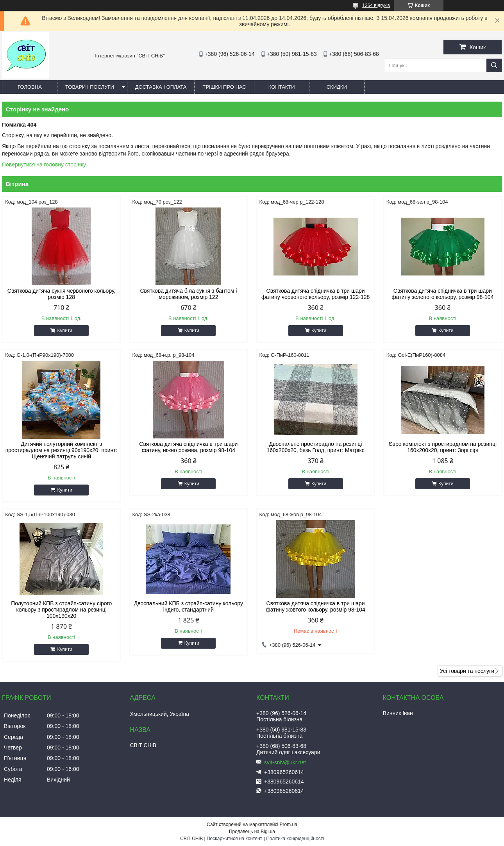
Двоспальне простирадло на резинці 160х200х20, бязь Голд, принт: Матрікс (315, 447)
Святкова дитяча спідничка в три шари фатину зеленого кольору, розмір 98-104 (442, 294)
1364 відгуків (376, 5)
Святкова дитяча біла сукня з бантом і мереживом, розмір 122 (188, 294)
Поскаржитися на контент (234, 839)
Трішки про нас (224, 87)
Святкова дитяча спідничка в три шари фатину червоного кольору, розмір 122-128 (315, 294)
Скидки (337, 87)
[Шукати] (494, 65)
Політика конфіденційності (295, 839)
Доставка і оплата (161, 87)
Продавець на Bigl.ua (252, 832)
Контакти (282, 87)
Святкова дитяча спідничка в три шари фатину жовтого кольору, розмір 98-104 (315, 606)
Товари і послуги (90, 87)
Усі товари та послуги (467, 671)
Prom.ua (289, 825)
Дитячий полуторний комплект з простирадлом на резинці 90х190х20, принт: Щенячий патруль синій (62, 450)
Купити (64, 331)
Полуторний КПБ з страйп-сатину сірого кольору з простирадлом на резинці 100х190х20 (61, 610)
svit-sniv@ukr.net (285, 762)
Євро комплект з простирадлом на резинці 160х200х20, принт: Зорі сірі (443, 447)
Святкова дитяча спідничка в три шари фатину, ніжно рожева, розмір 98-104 (188, 447)
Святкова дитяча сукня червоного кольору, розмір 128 (62, 294)
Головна (30, 87)
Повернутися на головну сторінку (44, 165)
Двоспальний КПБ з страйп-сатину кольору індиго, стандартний (189, 606)
